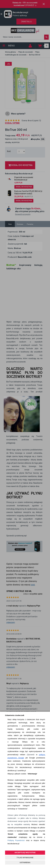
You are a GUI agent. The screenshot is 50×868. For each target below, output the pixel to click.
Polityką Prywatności (16, 840)
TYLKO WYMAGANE (25, 858)
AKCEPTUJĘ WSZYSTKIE (25, 852)
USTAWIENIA (25, 862)
